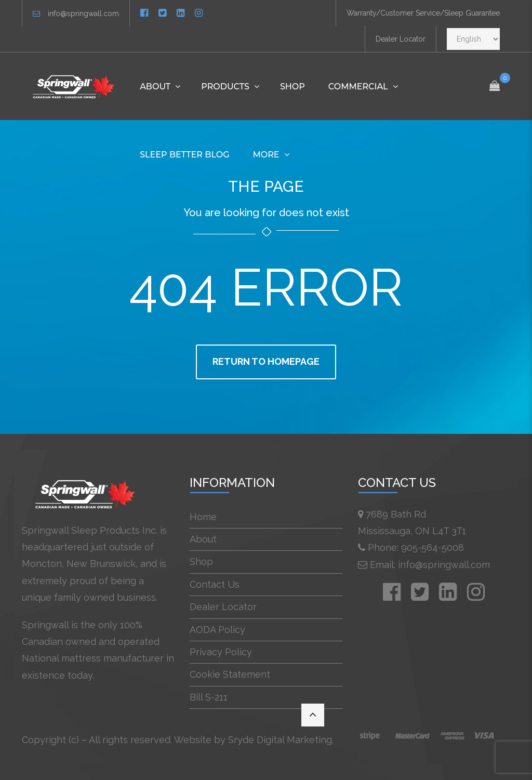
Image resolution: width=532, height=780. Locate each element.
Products (225, 87)
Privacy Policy (221, 652)
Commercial (358, 87)
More (266, 155)
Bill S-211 (209, 697)
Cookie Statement (230, 674)
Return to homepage (266, 361)
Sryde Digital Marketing (280, 740)
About (155, 87)
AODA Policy (217, 630)
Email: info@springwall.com (430, 565)
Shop (292, 87)
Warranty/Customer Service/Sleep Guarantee (423, 13)
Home (203, 517)
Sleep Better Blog (184, 155)
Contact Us (215, 584)
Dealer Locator (401, 39)
